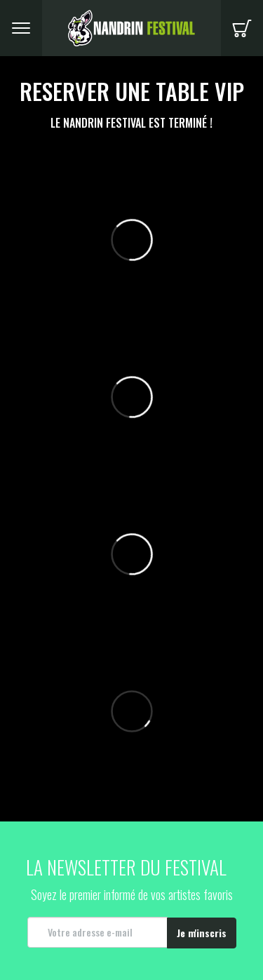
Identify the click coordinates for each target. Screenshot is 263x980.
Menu (21, 28)
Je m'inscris (202, 933)
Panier (242, 28)
